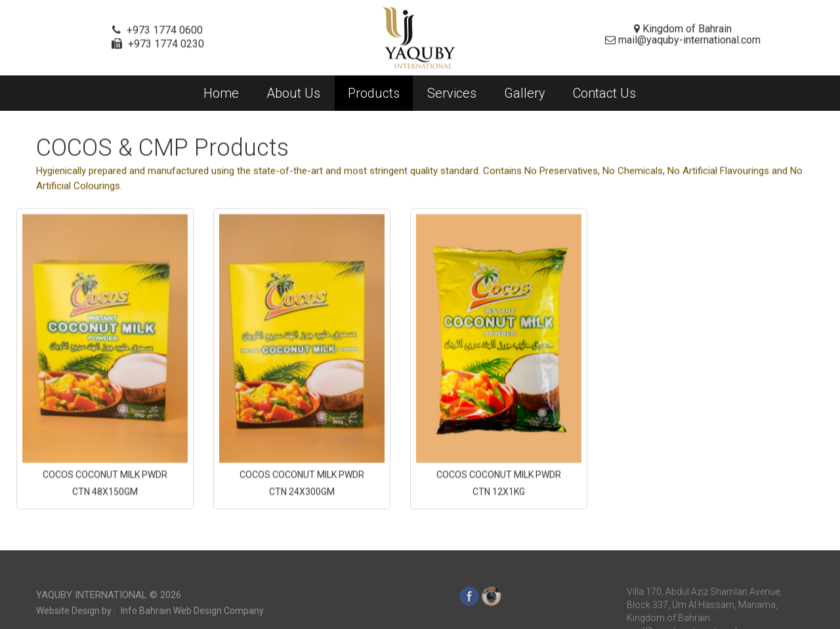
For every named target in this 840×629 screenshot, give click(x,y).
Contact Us (604, 93)
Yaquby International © (109, 615)
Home (221, 93)
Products (374, 93)
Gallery (525, 93)
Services (452, 93)
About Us (293, 93)
